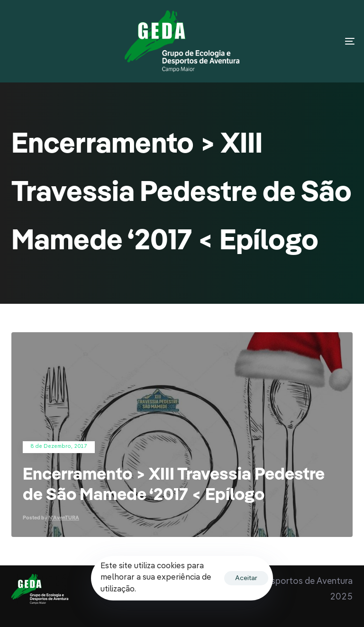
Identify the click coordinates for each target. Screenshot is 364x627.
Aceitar (246, 578)
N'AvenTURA (64, 518)
